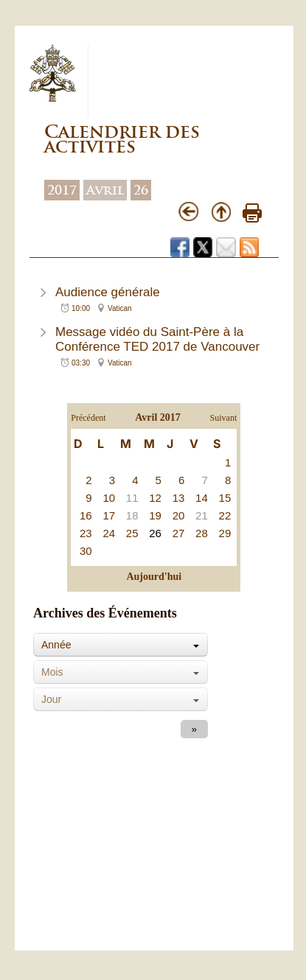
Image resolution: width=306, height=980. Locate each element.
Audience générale (108, 292)
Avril (105, 190)
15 (225, 498)
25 (132, 533)
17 (109, 515)
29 (225, 533)
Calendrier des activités (122, 139)
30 (86, 551)
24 (109, 533)
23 (86, 533)
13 (179, 498)
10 (109, 498)
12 (155, 498)
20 (179, 515)
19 (155, 515)
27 (179, 533)
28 (202, 533)
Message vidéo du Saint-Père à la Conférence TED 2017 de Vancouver (157, 339)
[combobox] (121, 645)
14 (202, 498)
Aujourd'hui (154, 577)
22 (225, 515)
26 (141, 190)
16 (86, 515)
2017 (62, 190)
